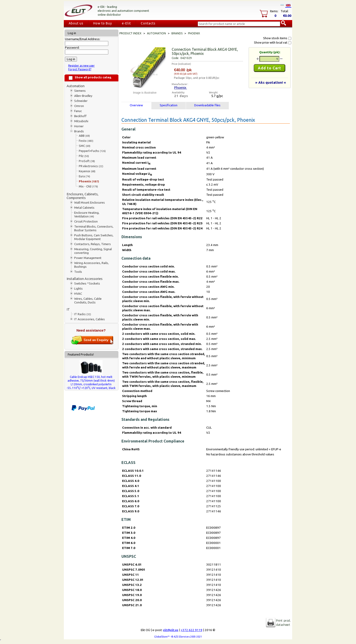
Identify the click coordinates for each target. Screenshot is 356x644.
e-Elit (126, 23)
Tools (78, 272)
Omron (79, 106)
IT (68, 309)
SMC (85, 146)
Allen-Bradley (83, 96)
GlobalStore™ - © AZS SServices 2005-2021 (178, 637)
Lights (78, 289)
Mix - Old (88, 186)
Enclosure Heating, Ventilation (87, 215)
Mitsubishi (81, 121)
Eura (84, 176)
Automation (76, 86)
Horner (79, 126)
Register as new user (81, 66)
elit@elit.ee (171, 630)
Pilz (84, 156)
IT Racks (83, 314)
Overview (136, 105)
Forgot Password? (80, 69)
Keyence (87, 171)
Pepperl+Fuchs (92, 151)
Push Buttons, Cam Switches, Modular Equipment (94, 237)
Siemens (80, 91)
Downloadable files (207, 105)
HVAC (78, 294)
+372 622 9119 (191, 630)
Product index (130, 33)
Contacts (148, 23)
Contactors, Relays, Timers (93, 244)
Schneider (81, 101)
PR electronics (91, 166)
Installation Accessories (85, 279)
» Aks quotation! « (271, 82)
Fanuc (78, 111)
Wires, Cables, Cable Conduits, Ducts (88, 301)
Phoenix (89, 181)
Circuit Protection (86, 221)
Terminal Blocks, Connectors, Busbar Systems (94, 228)
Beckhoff (80, 116)
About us (76, 23)
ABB (84, 136)
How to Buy (103, 23)
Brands (79, 131)
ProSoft (87, 161)
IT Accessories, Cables (90, 319)
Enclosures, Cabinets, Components (82, 196)
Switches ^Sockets (87, 283)
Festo (86, 141)
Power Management (88, 258)
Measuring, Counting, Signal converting (93, 251)
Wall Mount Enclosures (90, 203)
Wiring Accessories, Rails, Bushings (91, 265)
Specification (169, 105)
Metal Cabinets (84, 208)
